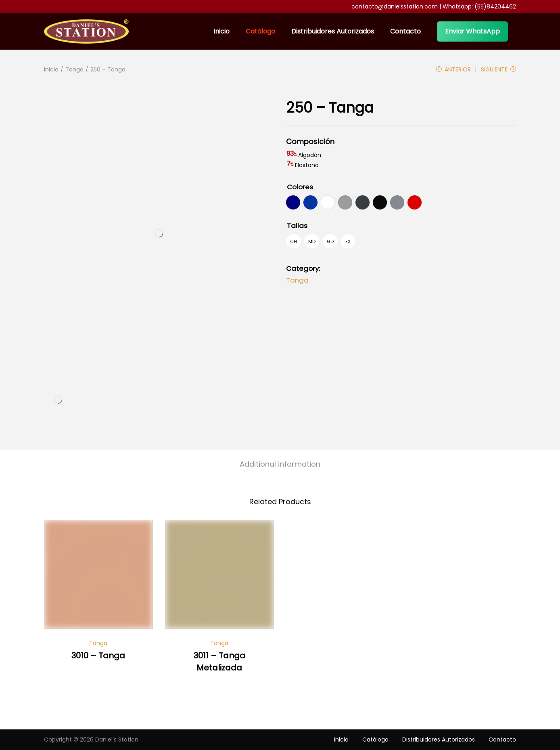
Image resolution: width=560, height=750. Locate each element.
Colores (300, 187)
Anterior (453, 69)
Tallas (297, 226)
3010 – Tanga (98, 656)
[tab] (280, 464)
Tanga (74, 69)
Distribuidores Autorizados (439, 740)
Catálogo (375, 740)
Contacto (502, 740)
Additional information (280, 464)
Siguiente (498, 69)
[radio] (293, 202)
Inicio (51, 69)
